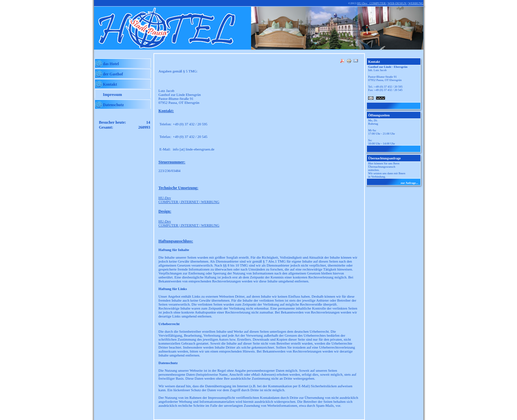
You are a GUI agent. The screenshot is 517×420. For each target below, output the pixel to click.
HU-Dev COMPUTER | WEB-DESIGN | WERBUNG (390, 3)
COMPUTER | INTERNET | (189, 223)
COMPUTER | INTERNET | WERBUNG (189, 200)
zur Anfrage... (409, 183)
